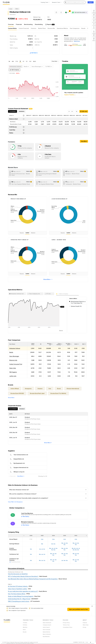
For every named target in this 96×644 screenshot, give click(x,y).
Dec (53, 561)
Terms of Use (66, 625)
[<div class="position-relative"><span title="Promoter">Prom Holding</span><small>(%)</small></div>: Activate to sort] (58, 344)
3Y (23, 61)
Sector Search (46, 627)
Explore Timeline (70, 95)
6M (13, 61)
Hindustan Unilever (15, 348)
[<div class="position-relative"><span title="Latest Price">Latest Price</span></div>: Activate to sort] (32, 344)
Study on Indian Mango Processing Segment (21, 596)
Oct (44, 560)
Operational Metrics (62, 28)
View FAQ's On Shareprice (15, 502)
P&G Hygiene (13, 372)
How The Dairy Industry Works (17, 594)
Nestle (11, 352)
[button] (12, 344)
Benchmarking (28, 24)
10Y (30, 61)
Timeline (25, 623)
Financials (19, 24)
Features (85, 623)
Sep (56, 560)
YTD (17, 61)
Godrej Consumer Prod (16, 364)
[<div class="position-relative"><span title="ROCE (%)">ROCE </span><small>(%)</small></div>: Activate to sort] (76, 344)
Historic (33, 233)
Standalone (22, 111)
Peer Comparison (75, 28)
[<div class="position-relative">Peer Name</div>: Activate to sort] (18, 344)
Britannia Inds (13, 360)
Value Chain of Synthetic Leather (18, 589)
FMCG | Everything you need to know (19, 601)
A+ (72, 111)
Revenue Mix (51, 28)
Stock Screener (47, 630)
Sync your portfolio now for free (78, 609)
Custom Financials (24, 28)
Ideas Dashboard (47, 623)
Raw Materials (46, 637)
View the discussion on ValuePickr (18, 574)
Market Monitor (47, 632)
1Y (20, 61)
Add (14, 70)
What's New (86, 625)
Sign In (91, 2)
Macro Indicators (47, 634)
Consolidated (13, 111)
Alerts (24, 630)
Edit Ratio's (34, 53)
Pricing (84, 627)
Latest (27, 233)
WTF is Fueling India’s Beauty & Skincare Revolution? (23, 576)
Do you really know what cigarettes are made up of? (23, 591)
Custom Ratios (12, 28)
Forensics (34, 28)
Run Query (26, 516)
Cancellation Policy (68, 627)
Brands (83, 28)
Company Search (47, 625)
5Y (27, 61)
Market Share (42, 28)
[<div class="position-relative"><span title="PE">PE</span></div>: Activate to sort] (40, 344)
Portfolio (25, 625)
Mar (40, 560)
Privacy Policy (66, 623)
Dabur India (13, 368)
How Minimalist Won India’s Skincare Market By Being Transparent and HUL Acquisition (33, 579)
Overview (11, 24)
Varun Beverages (14, 356)
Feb (31, 560)
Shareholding (39, 24)
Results (25, 632)
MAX (35, 61)
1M (9, 61)
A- (69, 111)
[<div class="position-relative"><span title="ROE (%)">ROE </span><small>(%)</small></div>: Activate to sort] (83, 344)
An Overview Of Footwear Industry (18, 586)
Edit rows (84, 111)
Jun (42, 560)
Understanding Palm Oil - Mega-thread (19, 599)
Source (22, 233)
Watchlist (25, 627)
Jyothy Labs (13, 376)
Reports (49, 24)
